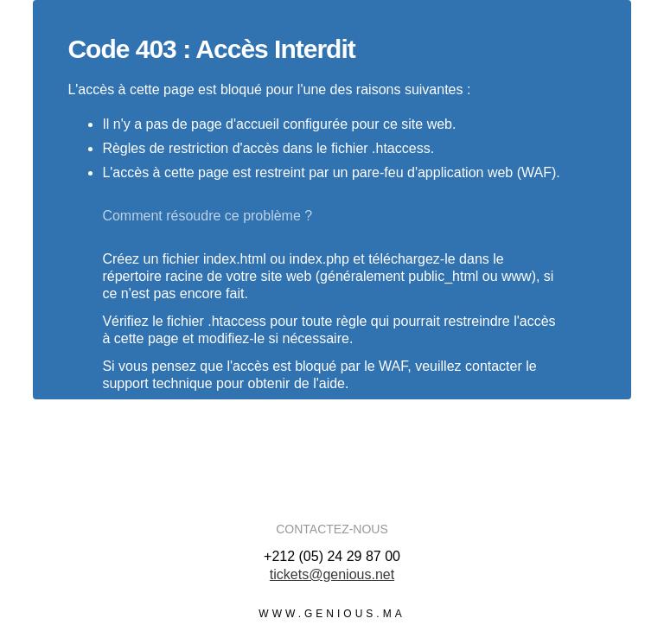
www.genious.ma (332, 614)
